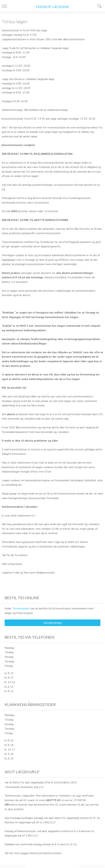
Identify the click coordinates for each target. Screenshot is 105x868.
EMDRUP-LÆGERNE (53, 7)
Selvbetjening (21, 608)
